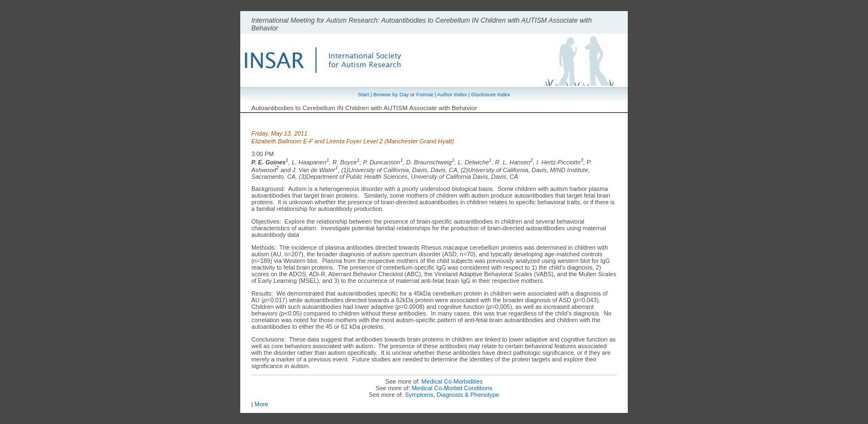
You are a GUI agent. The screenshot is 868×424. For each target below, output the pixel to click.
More (262, 404)
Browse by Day (391, 94)
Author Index (452, 94)
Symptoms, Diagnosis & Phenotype (452, 395)
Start (363, 94)
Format (425, 94)
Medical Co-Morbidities (452, 381)
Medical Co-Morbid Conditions (452, 388)
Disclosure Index (490, 94)
